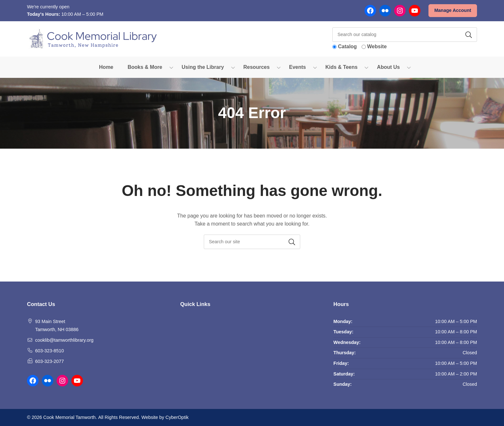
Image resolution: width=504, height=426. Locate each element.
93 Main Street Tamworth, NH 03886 (57, 326)
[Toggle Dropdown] (171, 67)
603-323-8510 (50, 351)
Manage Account (453, 10)
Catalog (347, 46)
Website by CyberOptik (165, 417)
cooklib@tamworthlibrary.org (64, 340)
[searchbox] (252, 242)
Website (377, 46)
